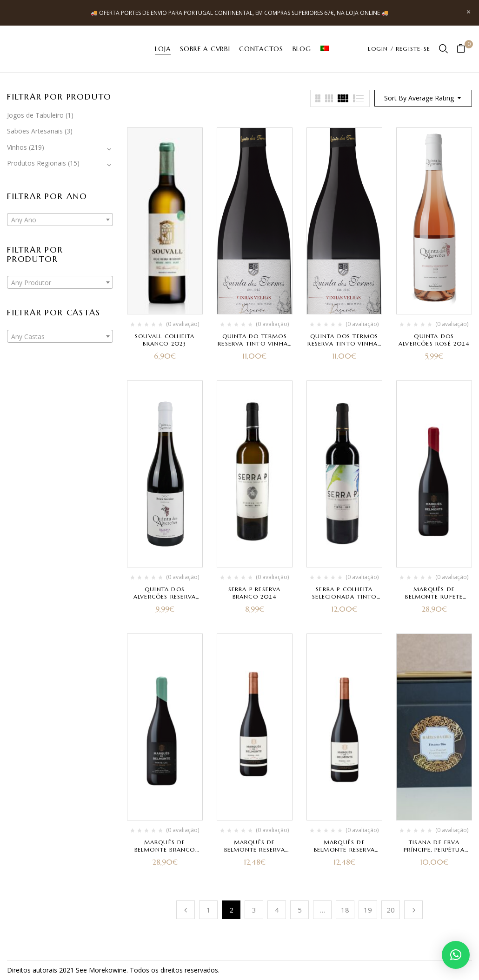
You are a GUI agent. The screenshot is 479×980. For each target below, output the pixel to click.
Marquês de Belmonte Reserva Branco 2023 (344, 850)
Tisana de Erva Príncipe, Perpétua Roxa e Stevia (434, 850)
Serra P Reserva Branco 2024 (255, 593)
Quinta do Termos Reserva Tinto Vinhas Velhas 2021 (254, 343)
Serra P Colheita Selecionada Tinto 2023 (344, 597)
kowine (116, 970)
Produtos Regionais (37, 163)
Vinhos (17, 147)
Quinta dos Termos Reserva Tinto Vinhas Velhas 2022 (344, 343)
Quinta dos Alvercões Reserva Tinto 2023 (165, 597)
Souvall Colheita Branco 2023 (165, 340)
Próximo (413, 910)
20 (391, 910)
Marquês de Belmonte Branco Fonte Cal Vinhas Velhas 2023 (165, 853)
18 (345, 910)
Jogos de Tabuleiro (35, 115)
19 (368, 910)
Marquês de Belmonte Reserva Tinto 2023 (255, 850)
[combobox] (60, 220)
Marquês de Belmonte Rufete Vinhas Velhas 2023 (434, 597)
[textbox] (60, 220)
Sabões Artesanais (35, 131)
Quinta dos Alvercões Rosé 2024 (434, 340)
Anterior (186, 910)
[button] (464, 49)
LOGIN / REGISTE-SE (399, 49)
